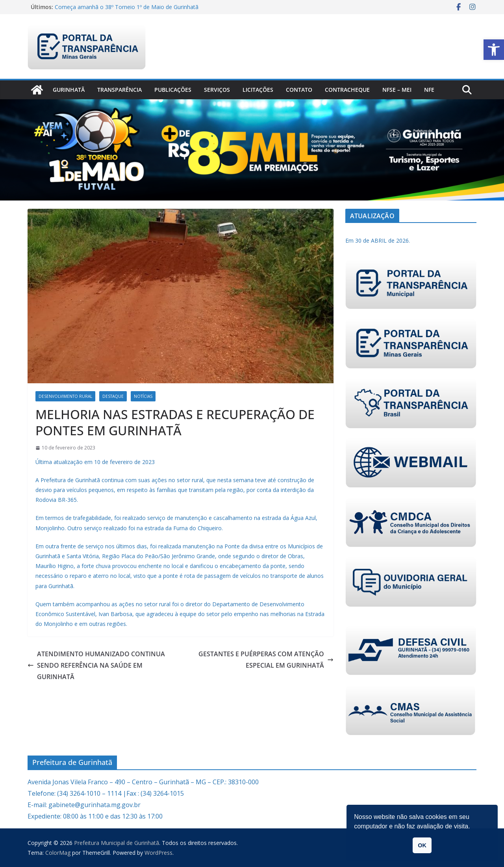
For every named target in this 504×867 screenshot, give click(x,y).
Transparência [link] (120, 90)
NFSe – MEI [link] (397, 90)
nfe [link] (429, 90)
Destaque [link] (113, 396)
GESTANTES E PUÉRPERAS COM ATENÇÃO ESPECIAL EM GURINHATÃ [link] (266, 660)
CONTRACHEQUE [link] (347, 90)
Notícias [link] (143, 396)
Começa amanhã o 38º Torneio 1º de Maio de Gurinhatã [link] (127, 7)
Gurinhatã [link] (69, 90)
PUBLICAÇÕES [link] (173, 90)
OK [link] (422, 845)
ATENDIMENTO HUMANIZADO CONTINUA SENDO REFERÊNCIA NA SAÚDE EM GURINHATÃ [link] (96, 665)
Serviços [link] (217, 90)
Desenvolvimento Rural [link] (65, 396)
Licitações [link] (258, 90)
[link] (494, 50)
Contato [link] (299, 90)
